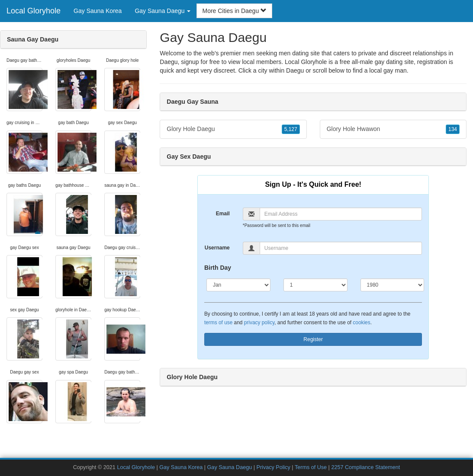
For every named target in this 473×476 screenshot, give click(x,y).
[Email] (341, 214)
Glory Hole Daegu (233, 129)
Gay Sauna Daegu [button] (162, 11)
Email (223, 214)
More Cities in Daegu (234, 11)
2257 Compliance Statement (365, 467)
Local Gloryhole (34, 11)
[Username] (341, 248)
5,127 (291, 129)
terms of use (218, 323)
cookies (361, 323)
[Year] (393, 285)
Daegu (295, 70)
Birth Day (218, 268)
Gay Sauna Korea (98, 11)
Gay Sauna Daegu (230, 467)
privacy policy (259, 323)
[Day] (315, 285)
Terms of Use (311, 467)
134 (453, 129)
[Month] (238, 285)
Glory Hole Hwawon (393, 129)
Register (313, 339)
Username (217, 248)
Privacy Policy (273, 467)
